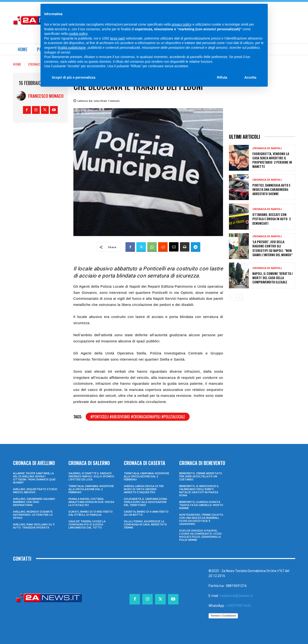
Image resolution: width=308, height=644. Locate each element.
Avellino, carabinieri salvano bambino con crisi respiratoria (34, 502)
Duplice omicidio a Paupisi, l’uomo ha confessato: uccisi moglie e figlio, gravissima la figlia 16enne (200, 535)
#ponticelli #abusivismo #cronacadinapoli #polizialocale (138, 417)
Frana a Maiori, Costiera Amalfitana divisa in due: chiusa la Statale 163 (91, 502)
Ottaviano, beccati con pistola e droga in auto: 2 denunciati (272, 219)
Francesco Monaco (46, 96)
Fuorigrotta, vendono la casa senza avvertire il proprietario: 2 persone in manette (272, 160)
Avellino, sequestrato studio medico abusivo (35, 491)
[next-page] (239, 298)
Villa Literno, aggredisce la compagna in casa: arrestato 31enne (145, 525)
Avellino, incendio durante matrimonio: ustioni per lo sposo (33, 515)
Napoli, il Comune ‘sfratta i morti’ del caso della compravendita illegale (272, 278)
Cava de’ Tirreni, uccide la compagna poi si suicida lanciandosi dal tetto (87, 525)
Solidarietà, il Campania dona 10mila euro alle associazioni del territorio (145, 502)
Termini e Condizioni (223, 616)
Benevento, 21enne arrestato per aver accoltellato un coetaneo (201, 476)
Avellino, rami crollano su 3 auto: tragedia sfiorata (34, 526)
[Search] (252, 9)
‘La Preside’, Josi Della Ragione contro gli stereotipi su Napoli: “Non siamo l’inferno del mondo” (272, 248)
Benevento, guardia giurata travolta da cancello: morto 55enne (201, 505)
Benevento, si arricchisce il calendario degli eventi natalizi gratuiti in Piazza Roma (199, 491)
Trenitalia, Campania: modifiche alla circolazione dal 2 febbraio (91, 489)
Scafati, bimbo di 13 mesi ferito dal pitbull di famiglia (91, 513)
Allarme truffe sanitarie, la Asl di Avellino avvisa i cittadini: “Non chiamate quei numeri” (34, 478)
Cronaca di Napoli (43, 64)
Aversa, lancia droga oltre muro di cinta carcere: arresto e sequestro (144, 489)
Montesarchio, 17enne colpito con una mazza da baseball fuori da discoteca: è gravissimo (201, 519)
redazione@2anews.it (237, 596)
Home (17, 64)
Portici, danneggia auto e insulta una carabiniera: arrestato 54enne (271, 189)
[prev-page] (232, 298)
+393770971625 (239, 606)
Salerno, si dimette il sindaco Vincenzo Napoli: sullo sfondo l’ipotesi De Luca (91, 476)
